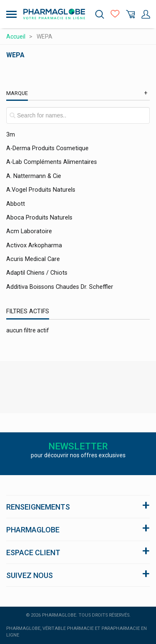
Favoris (115, 14)
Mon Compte (146, 14)
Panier (130, 14)
